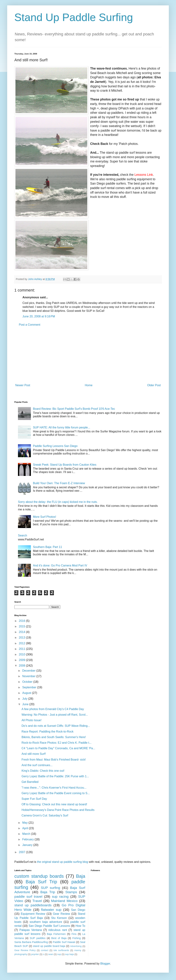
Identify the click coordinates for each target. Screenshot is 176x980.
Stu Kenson (59, 918)
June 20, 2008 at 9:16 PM (39, 316)
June (26, 704)
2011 (22, 649)
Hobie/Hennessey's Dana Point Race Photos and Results (58, 810)
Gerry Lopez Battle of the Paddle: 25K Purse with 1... (55, 776)
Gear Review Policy (25, 950)
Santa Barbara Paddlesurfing (31, 942)
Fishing (77, 938)
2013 (22, 638)
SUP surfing (50, 888)
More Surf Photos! (44, 517)
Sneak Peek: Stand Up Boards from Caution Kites (65, 465)
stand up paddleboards (33, 905)
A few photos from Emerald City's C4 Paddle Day (53, 709)
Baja (81, 876)
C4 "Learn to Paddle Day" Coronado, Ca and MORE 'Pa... (58, 748)
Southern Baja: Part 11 (47, 547)
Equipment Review (33, 914)
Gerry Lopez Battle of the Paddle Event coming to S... (56, 793)
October (28, 682)
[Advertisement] (88, 355)
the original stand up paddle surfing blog (62, 862)
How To (80, 926)
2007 (22, 852)
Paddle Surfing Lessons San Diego (55, 446)
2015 (22, 626)
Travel (37, 901)
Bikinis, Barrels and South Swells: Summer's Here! (54, 737)
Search (23, 535)
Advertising (76, 946)
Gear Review (62, 914)
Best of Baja (59, 938)
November (29, 676)
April (26, 828)
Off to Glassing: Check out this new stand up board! (54, 804)
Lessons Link (144, 175)
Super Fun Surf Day (34, 799)
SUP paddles (38, 938)
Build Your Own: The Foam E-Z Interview (59, 483)
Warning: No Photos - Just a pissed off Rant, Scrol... (55, 715)
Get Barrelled (30, 782)
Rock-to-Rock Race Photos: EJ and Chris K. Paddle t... (57, 743)
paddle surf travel (28, 897)
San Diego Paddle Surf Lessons (49, 926)
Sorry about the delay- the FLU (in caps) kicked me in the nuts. (58, 502)
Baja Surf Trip (41, 882)
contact (44, 950)
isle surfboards (61, 950)
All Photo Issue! (32, 720)
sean (51, 954)
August (27, 693)
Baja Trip (48, 892)
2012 (22, 643)
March (27, 834)
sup (59, 954)
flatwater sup (51, 910)
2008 (22, 666)
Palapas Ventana (31, 930)
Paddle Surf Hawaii (64, 942)
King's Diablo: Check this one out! (43, 771)
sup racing (60, 897)
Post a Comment (30, 325)
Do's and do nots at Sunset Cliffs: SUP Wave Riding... (56, 726)
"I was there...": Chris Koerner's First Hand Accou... (54, 788)
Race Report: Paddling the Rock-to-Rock (48, 732)
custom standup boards (39, 876)
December (29, 671)
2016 (22, 621)
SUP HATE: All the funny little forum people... (62, 427)
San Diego (78, 910)
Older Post (154, 385)
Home (89, 385)
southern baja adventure (46, 922)
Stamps (71, 892)
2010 (22, 654)
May (25, 823)
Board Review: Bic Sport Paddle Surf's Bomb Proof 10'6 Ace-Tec (74, 409)
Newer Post (23, 385)
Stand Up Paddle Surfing (74, 17)
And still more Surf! (34, 754)
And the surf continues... (37, 765)
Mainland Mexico (64, 901)
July (25, 699)
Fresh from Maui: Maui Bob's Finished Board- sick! (54, 760)
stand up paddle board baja (49, 946)
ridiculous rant (58, 930)
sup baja (69, 954)
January (28, 845)
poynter (35, 954)
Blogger (105, 964)
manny (78, 950)
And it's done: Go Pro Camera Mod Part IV (60, 565)
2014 (22, 632)
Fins (74, 934)
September (30, 687)
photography (21, 954)
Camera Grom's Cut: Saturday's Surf (45, 815)
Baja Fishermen (56, 934)
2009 (22, 660)
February (28, 839)
